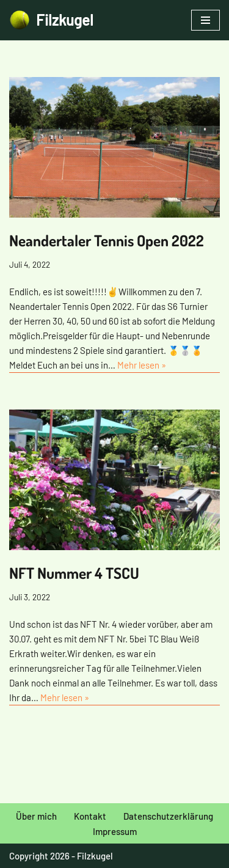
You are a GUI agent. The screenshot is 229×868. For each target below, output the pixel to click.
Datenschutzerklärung (168, 816)
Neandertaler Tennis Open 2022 (107, 240)
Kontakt (90, 816)
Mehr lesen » (142, 365)
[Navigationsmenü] (205, 20)
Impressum (115, 831)
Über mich (36, 816)
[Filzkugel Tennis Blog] (51, 20)
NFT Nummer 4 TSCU (74, 573)
